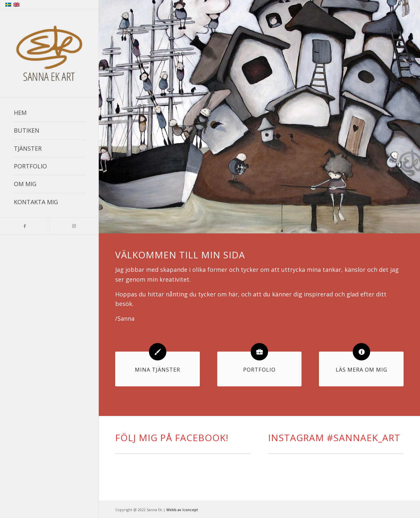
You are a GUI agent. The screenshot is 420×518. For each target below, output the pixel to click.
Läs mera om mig (361, 370)
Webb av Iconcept (182, 510)
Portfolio (259, 370)
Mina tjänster (157, 370)
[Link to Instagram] (74, 226)
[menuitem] (49, 113)
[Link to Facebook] (25, 226)
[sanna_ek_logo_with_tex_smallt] (49, 54)
